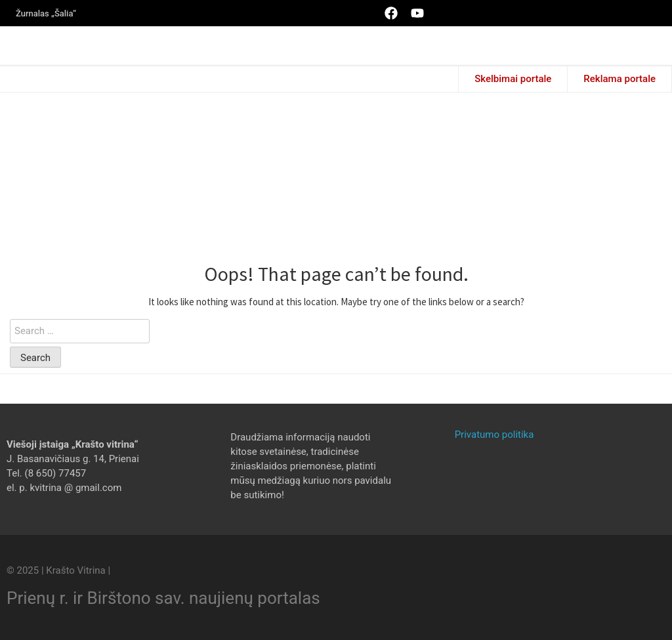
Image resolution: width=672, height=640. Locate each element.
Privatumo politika (494, 435)
